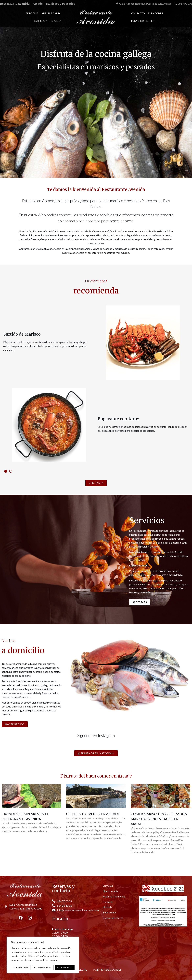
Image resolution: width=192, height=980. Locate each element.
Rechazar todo (43, 967)
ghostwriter (146, 542)
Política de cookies (107, 970)
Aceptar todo (65, 967)
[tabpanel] (96, 384)
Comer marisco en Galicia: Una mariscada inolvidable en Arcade (159, 819)
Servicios (32, 13)
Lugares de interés (143, 21)
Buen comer (156, 13)
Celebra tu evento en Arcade (93, 814)
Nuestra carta (51, 13)
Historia (107, 907)
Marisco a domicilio (48, 21)
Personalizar (21, 967)
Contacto (138, 13)
